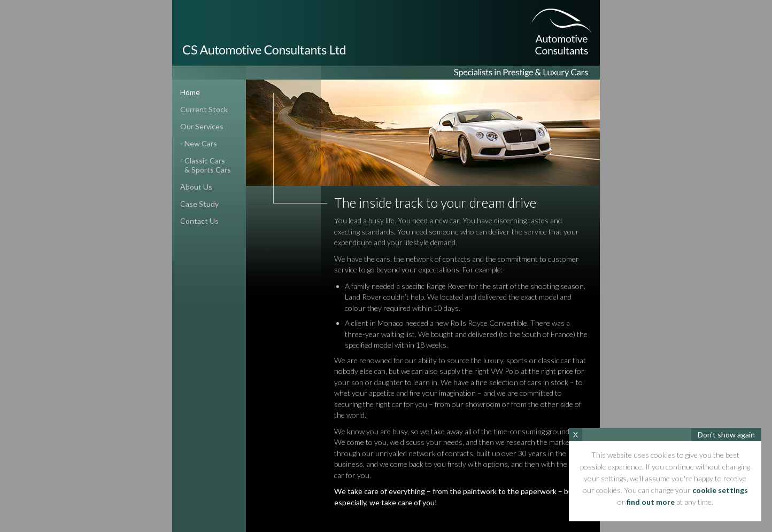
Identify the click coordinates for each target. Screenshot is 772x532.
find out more (651, 502)
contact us (199, 221)
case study (199, 204)
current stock (204, 109)
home (190, 92)
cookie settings (720, 490)
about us (196, 187)
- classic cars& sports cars (202, 165)
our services (202, 126)
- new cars (199, 143)
